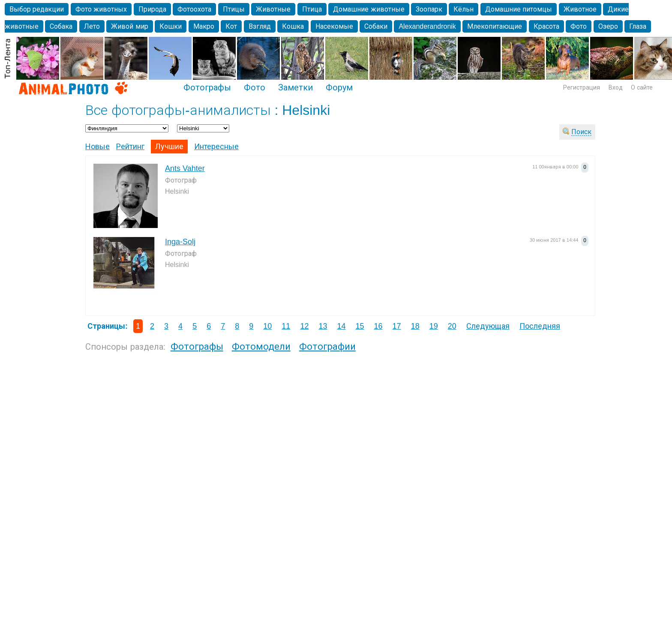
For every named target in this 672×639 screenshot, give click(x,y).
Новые (97, 147)
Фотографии (327, 346)
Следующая (488, 326)
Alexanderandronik (427, 26)
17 (397, 326)
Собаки (376, 26)
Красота (546, 26)
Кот (231, 26)
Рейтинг (130, 147)
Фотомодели (261, 346)
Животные (273, 9)
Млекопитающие (495, 26)
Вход (616, 87)
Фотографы (207, 87)
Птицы (234, 9)
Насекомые (334, 26)
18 (415, 326)
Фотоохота (194, 9)
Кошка (293, 26)
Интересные (216, 147)
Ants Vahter (185, 168)
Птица (312, 9)
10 (267, 326)
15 (360, 326)
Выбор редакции (37, 9)
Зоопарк (429, 9)
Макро (204, 26)
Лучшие (169, 147)
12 (304, 326)
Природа (152, 9)
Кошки (171, 26)
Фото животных (101, 9)
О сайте (642, 87)
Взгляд (260, 26)
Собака (61, 26)
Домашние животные (369, 9)
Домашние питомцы (519, 9)
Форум (339, 87)
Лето (92, 26)
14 (341, 326)
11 (286, 326)
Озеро (608, 26)
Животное (580, 9)
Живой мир (129, 26)
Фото (579, 26)
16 (378, 326)
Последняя (540, 326)
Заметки (295, 87)
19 (434, 326)
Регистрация (582, 87)
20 (452, 326)
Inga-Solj (180, 242)
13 (323, 326)
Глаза (638, 26)
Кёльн (463, 9)
